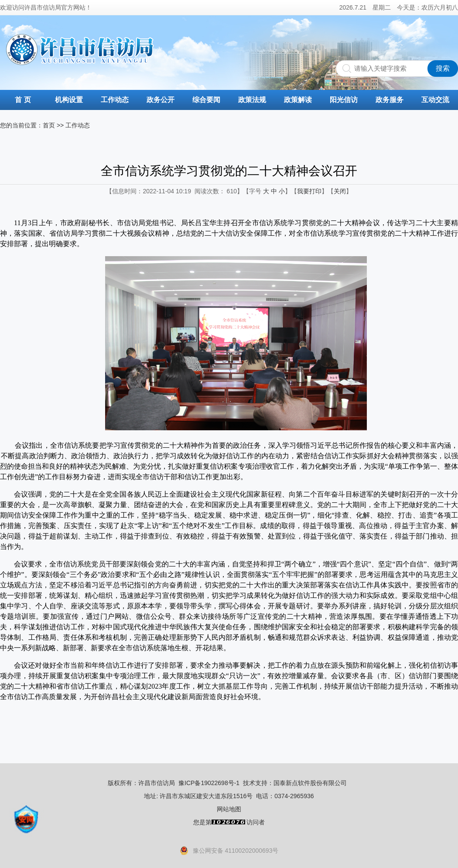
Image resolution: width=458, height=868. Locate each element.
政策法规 (252, 100)
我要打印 (309, 191)
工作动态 (115, 100)
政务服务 (390, 100)
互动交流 (435, 100)
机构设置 (69, 100)
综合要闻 (206, 100)
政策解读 (298, 100)
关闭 (340, 191)
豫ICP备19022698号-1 (209, 783)
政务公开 (161, 100)
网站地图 (229, 809)
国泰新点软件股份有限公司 (310, 783)
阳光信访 (344, 100)
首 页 (23, 100)
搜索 (443, 68)
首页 (49, 125)
